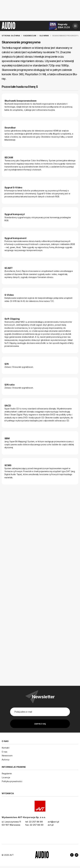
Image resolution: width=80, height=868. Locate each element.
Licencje (6, 777)
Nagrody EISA (64, 26)
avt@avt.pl (53, 822)
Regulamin (7, 773)
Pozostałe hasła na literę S (20, 87)
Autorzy (6, 759)
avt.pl (51, 825)
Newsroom (7, 756)
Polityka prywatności (12, 781)
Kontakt (6, 748)
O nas (4, 752)
